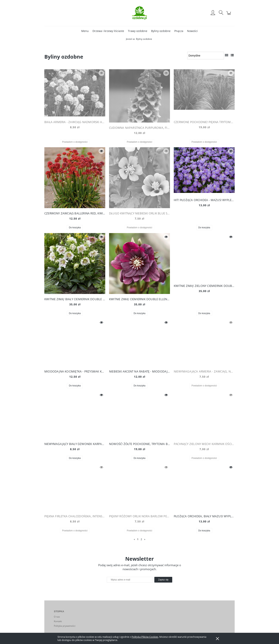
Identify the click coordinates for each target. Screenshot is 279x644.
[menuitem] (85, 31)
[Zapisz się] (163, 580)
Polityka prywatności (65, 626)
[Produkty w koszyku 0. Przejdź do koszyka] (229, 15)
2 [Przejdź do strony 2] (141, 539)
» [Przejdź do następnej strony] (145, 539)
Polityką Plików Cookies (145, 637)
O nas (57, 617)
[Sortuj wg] (206, 56)
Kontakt (58, 621)
